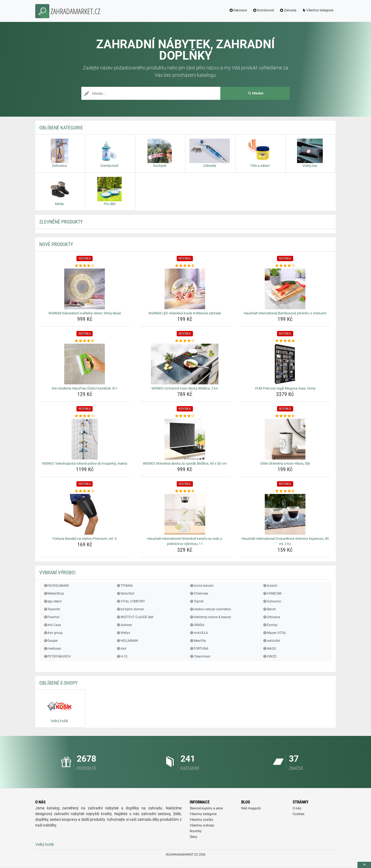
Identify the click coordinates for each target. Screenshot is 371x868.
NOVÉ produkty (56, 244)
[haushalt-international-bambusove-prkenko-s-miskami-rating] (285, 266)
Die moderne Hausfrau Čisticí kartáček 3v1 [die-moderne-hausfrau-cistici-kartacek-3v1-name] (85, 388)
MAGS (269, 649)
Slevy (193, 837)
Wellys (123, 633)
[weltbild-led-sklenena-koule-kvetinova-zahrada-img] (185, 289)
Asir (121, 649)
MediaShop (54, 593)
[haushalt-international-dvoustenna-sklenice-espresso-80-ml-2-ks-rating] (285, 491)
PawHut (51, 617)
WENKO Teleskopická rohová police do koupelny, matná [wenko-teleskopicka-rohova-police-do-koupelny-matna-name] (85, 463)
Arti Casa (52, 625)
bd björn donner (130, 609)
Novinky (196, 831)
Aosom (270, 586)
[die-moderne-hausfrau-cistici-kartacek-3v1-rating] (85, 341)
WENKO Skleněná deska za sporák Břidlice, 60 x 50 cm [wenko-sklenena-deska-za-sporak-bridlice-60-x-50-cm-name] (185, 463)
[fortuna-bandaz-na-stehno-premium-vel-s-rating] (85, 491)
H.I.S (122, 656)
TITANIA (125, 586)
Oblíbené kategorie (61, 128)
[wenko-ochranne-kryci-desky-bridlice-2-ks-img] (185, 364)
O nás (297, 808)
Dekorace (238, 10)
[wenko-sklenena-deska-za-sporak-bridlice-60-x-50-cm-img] (185, 439)
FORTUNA (199, 649)
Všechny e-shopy (202, 825)
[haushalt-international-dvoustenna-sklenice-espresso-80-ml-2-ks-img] (285, 514)
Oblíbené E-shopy (58, 683)
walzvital (271, 641)
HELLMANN (127, 641)
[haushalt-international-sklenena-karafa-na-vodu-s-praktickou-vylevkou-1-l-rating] (185, 491)
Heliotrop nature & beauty (210, 617)
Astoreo (124, 625)
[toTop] (364, 865)
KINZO (269, 656)
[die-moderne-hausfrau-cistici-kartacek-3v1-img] (85, 364)
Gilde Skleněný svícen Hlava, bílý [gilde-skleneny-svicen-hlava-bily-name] (285, 463)
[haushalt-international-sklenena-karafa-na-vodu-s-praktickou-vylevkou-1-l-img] (185, 514)
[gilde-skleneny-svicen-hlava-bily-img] (285, 439)
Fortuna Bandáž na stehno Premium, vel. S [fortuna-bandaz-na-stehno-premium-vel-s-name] (85, 539)
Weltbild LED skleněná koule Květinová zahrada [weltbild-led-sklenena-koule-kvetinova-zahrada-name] (185, 313)
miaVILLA (199, 633)
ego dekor (53, 601)
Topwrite (52, 609)
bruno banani (202, 586)
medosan (52, 649)
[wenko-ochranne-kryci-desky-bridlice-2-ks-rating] (185, 341)
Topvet (197, 601)
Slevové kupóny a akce (206, 808)
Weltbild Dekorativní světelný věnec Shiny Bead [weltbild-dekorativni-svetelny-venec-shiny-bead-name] (85, 313)
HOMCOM (272, 593)
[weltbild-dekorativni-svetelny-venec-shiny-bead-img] (85, 289)
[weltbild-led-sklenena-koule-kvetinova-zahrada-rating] (185, 266)
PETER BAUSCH (57, 656)
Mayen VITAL (274, 633)
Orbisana (271, 617)
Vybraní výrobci (57, 572)
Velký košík (45, 844)
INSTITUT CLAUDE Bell (135, 617)
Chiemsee (199, 593)
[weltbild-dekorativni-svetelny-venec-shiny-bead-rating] (85, 266)
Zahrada (288, 10)
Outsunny (272, 601)
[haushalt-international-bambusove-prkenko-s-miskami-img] (285, 289)
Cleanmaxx (200, 656)
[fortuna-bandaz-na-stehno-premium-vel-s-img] (85, 514)
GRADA (197, 625)
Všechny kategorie (318, 10)
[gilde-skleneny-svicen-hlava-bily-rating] (285, 416)
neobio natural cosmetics (210, 609)
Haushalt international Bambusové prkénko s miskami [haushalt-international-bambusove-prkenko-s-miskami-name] (285, 313)
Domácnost (263, 10)
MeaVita (198, 641)
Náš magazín (251, 808)
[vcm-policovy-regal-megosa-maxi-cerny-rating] (285, 341)
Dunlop (270, 625)
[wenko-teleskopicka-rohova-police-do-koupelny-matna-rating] (85, 416)
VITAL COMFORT (131, 601)
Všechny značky (201, 820)
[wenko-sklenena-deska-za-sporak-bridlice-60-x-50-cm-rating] (185, 416)
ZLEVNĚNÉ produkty (61, 222)
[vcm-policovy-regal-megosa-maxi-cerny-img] (285, 364)
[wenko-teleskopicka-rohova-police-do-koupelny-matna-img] (85, 439)
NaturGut (125, 593)
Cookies (299, 814)
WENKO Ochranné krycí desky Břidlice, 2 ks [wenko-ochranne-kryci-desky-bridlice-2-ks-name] (185, 388)
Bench (269, 609)
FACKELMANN (56, 586)
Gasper (51, 641)
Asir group (53, 633)
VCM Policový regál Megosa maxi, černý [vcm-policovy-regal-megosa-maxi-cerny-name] (285, 388)
